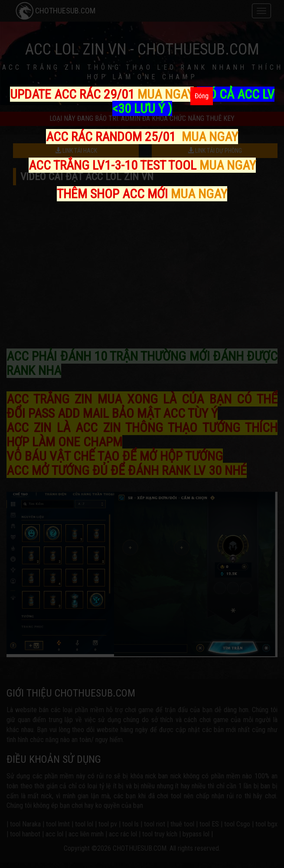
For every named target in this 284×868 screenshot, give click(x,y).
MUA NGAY (166, 94)
